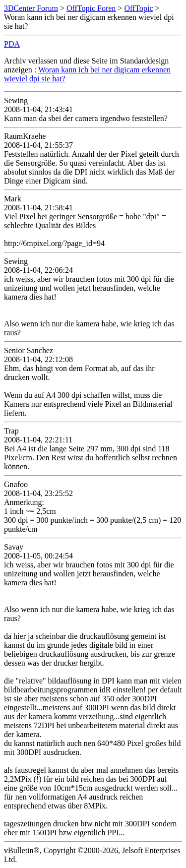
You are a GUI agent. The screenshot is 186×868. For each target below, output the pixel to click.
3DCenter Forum (31, 8)
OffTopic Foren (91, 8)
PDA (12, 44)
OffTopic (138, 8)
